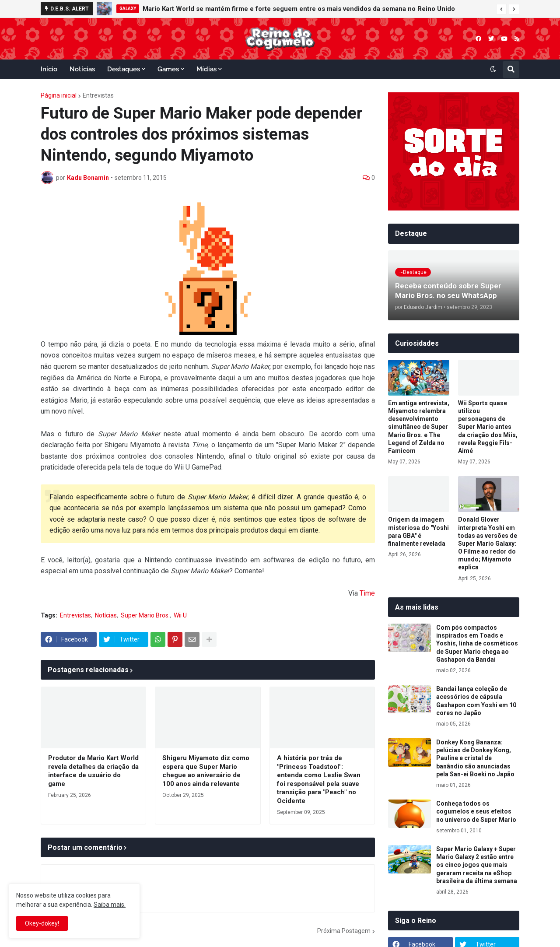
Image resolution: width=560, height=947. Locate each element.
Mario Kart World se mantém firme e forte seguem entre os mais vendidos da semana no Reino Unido (299, 9)
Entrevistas (98, 95)
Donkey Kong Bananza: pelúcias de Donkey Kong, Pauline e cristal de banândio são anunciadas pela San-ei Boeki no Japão (475, 758)
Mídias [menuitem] (206, 69)
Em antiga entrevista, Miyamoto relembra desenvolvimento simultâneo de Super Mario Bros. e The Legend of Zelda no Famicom (419, 427)
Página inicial (59, 95)
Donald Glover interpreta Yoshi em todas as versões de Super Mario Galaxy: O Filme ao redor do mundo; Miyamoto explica (488, 543)
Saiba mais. (110, 905)
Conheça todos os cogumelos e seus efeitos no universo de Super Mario (476, 811)
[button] (501, 9)
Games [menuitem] (168, 69)
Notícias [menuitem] (82, 69)
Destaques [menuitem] (124, 69)
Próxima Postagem (344, 931)
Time (367, 593)
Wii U (180, 615)
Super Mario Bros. (145, 615)
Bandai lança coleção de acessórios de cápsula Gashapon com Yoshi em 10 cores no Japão (476, 701)
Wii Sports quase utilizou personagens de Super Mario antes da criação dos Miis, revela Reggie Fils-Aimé (488, 427)
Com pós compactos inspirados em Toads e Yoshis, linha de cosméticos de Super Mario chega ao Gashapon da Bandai (477, 644)
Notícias (106, 615)
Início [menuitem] (49, 69)
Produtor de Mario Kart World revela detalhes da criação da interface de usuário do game (93, 771)
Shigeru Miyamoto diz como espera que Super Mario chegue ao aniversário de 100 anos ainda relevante (206, 771)
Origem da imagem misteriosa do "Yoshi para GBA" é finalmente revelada (418, 531)
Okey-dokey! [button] (42, 923)
